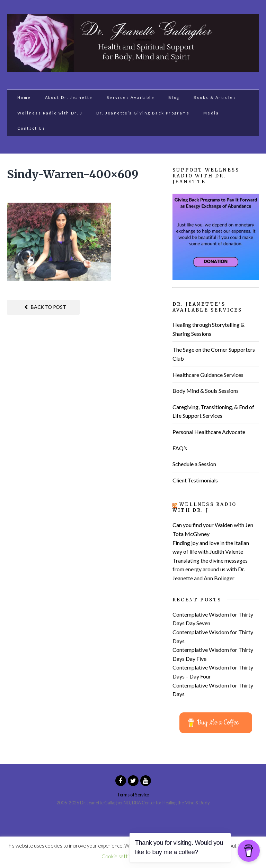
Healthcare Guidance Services (208, 375)
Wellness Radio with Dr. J (50, 113)
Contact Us (31, 128)
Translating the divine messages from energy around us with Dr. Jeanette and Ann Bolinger (210, 569)
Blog (174, 97)
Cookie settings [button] (119, 856)
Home (24, 97)
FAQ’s (180, 448)
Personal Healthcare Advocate (209, 432)
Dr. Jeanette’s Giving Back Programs (143, 113)
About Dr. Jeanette (69, 97)
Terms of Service (133, 795)
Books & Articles (215, 97)
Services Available (131, 97)
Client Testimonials (195, 480)
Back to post (45, 307)
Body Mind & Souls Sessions (206, 391)
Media (211, 113)
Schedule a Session (194, 464)
